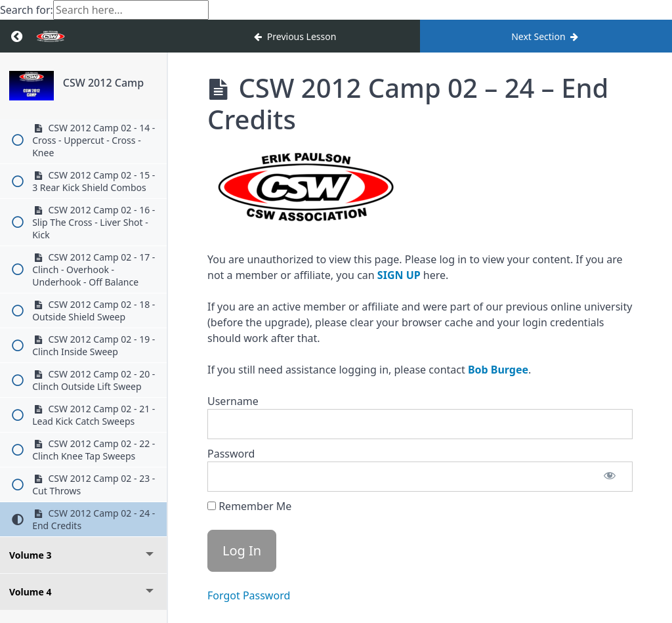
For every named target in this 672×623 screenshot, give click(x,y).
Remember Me (249, 506)
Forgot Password (249, 595)
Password (231, 454)
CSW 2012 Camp (103, 83)
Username (233, 401)
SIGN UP (399, 275)
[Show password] (610, 477)
